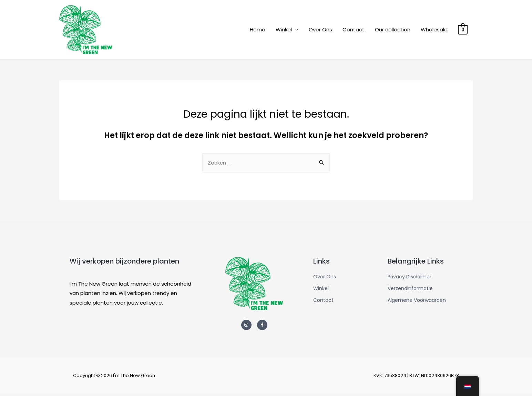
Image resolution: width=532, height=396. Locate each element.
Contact (354, 31)
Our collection (393, 31)
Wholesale (434, 31)
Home (258, 31)
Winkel (284, 31)
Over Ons (321, 31)
